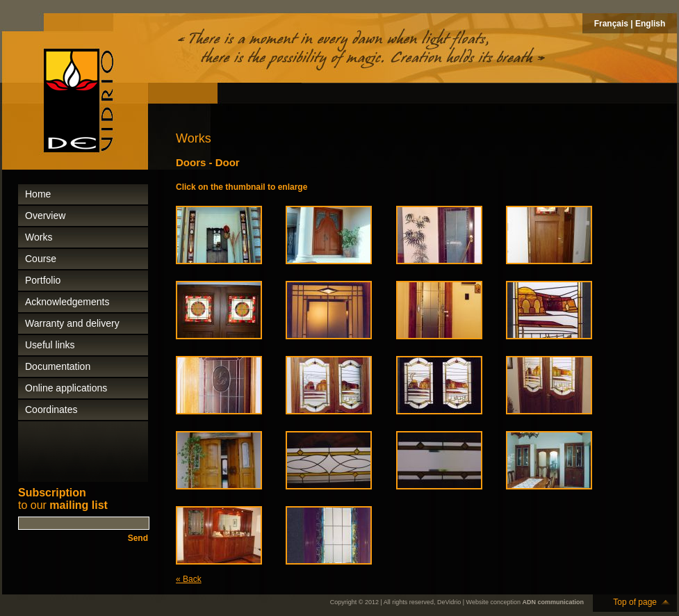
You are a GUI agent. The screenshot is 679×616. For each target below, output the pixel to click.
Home (38, 194)
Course (41, 259)
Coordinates (51, 410)
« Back (189, 579)
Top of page (635, 602)
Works (39, 237)
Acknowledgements (67, 302)
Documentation (58, 366)
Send (138, 538)
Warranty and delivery (72, 323)
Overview (45, 216)
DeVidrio (449, 602)
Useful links (50, 345)
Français (611, 24)
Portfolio (43, 280)
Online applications (66, 388)
